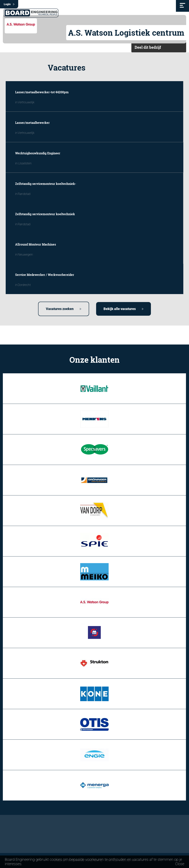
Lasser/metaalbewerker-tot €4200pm (42, 92)
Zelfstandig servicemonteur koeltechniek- (46, 184)
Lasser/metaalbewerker (32, 123)
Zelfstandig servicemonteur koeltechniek (45, 214)
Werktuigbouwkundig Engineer (38, 153)
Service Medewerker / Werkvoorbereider (45, 275)
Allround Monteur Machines (36, 244)
